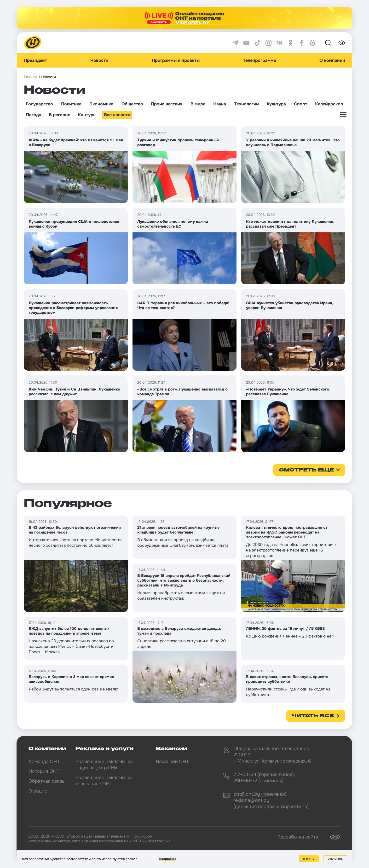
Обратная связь (46, 781)
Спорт (301, 104)
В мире (198, 104)
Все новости (117, 115)
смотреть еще (306, 470)
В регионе (60, 115)
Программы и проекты (176, 60)
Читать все (313, 716)
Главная (31, 77)
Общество (132, 104)
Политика (71, 104)
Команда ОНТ (44, 762)
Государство (39, 104)
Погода (34, 115)
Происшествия (167, 104)
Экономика (101, 104)
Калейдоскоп (329, 104)
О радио (38, 791)
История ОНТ (44, 771)
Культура (276, 104)
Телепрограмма (259, 60)
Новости (99, 60)
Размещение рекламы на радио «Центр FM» (104, 765)
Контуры (87, 115)
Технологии (246, 104)
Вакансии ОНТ (172, 762)
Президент (35, 60)
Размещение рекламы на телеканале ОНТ (104, 781)
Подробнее (167, 859)
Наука (220, 104)
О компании (332, 60)
